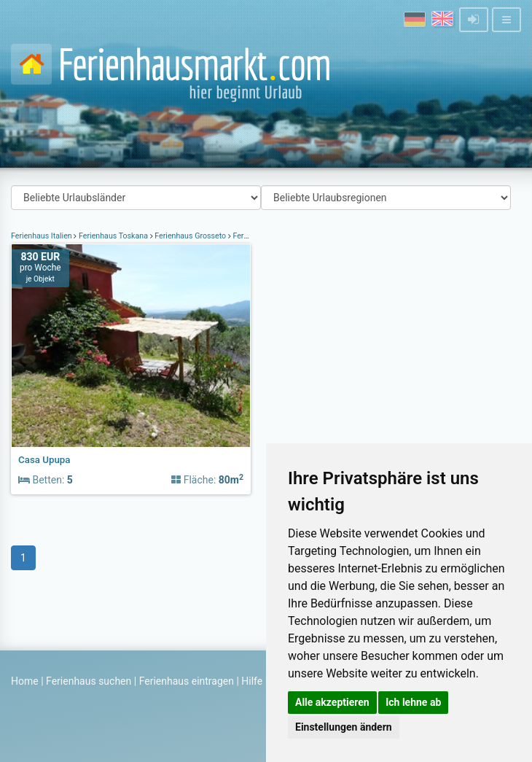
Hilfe (252, 681)
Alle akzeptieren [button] (332, 702)
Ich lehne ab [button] (413, 702)
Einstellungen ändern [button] (344, 727)
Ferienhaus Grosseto (191, 236)
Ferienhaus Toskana (113, 236)
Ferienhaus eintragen (187, 681)
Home (25, 681)
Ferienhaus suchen (89, 681)
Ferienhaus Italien (42, 236)
